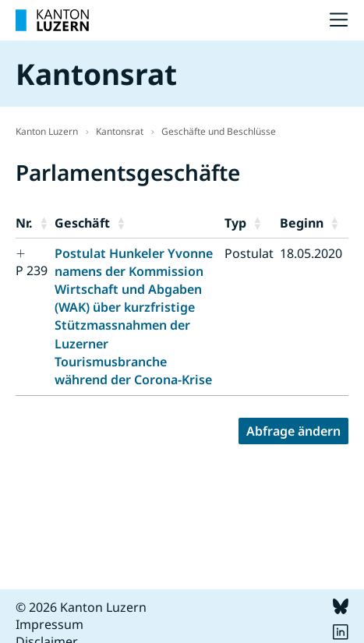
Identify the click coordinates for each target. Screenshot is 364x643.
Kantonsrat (120, 131)
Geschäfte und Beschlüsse (219, 131)
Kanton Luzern (47, 131)
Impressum (49, 624)
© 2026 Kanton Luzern (81, 607)
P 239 (32, 270)
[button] (44, 223)
